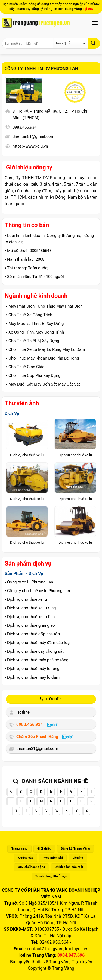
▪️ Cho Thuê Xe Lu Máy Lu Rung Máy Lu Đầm (45, 349)
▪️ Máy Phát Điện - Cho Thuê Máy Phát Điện (44, 306)
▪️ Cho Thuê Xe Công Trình (29, 315)
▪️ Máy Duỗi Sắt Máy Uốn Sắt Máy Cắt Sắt (43, 384)
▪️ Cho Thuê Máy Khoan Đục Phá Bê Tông (42, 358)
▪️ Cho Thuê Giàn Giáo (25, 367)
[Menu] (95, 23)
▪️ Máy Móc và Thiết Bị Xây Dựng (35, 324)
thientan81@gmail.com (33, 136)
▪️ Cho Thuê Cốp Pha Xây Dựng (33, 375)
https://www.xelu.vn (30, 146)
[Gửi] (94, 43)
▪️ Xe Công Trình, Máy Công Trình (35, 332)
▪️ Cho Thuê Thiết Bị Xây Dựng (33, 341)
